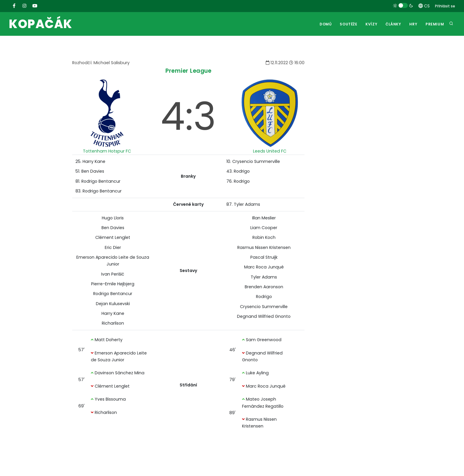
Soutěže (348, 24)
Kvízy (371, 24)
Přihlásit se (445, 6)
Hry (413, 24)
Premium (435, 24)
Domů (325, 24)
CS (424, 6)
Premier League (188, 71)
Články (393, 24)
